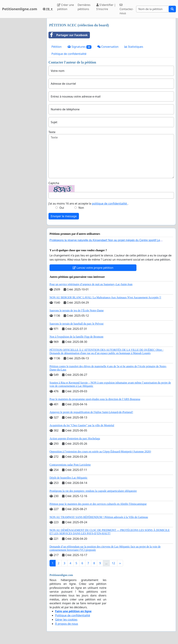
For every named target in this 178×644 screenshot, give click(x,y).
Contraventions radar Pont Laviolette (70, 465)
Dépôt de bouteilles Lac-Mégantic (68, 478)
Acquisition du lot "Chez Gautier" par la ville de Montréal (82, 425)
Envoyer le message (64, 216)
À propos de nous (67, 624)
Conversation (108, 47)
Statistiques (134, 47)
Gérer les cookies (66, 620)
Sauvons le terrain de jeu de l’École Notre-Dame (77, 310)
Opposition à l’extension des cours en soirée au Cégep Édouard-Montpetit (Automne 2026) (100, 452)
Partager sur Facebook (68, 35)
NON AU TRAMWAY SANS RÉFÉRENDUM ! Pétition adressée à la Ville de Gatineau (99, 517)
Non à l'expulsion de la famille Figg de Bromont (76, 337)
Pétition (56, 47)
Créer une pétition (66, 7)
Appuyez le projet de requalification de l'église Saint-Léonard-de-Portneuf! (91, 412)
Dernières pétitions (84, 7)
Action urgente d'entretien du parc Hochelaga (75, 438)
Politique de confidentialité (69, 54)
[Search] (152, 9)
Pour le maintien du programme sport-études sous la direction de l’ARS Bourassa (95, 399)
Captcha (54, 183)
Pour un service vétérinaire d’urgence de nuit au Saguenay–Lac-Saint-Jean (91, 284)
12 (113, 563)
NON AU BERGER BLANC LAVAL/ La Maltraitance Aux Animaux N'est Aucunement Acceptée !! (105, 297)
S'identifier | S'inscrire (106, 7)
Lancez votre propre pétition (93, 268)
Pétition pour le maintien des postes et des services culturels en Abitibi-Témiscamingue (98, 504)
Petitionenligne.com (20, 9)
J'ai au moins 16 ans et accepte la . (88, 204)
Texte (52, 132)
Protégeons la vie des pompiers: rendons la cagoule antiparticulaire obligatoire (93, 491)
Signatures (79, 47)
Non (81, 208)
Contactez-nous (126, 9)
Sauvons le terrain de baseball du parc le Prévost (76, 324)
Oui (62, 208)
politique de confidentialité (110, 204)
